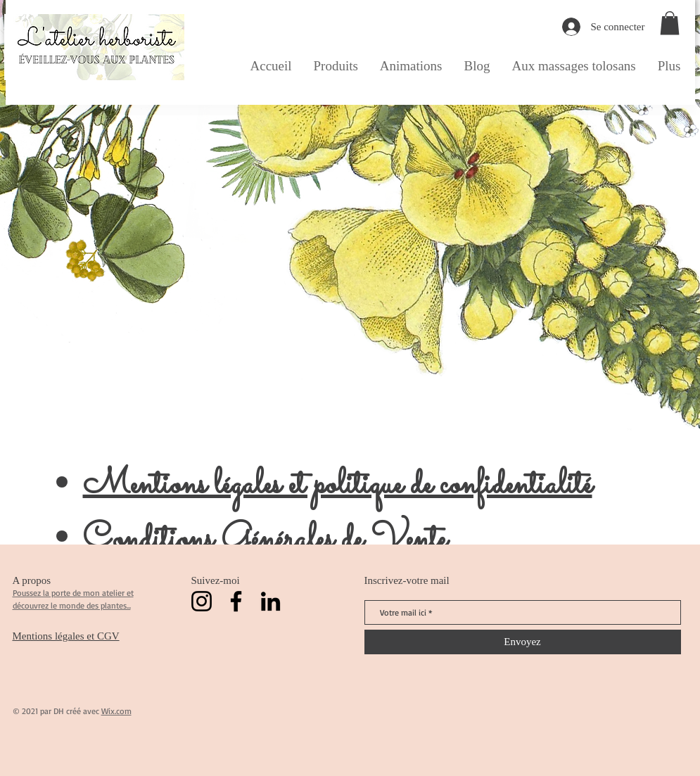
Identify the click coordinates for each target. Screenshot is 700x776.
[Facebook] (236, 601)
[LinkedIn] (271, 601)
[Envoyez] (523, 642)
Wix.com (116, 711)
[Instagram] (202, 601)
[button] (670, 23)
